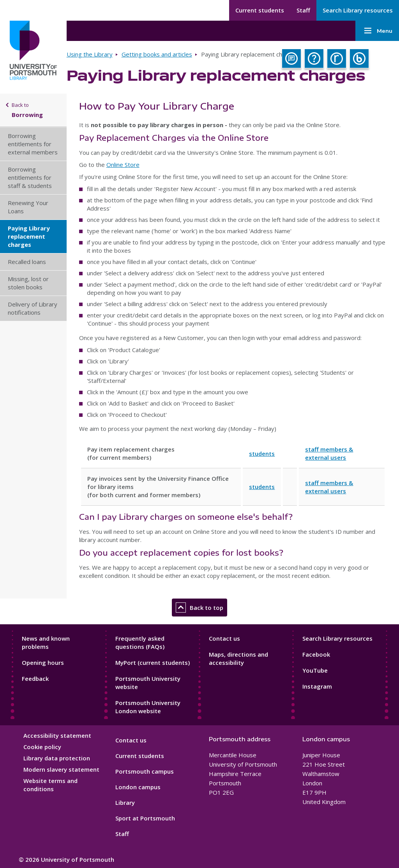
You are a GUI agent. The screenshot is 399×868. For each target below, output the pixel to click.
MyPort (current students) (153, 663)
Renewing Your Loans (28, 207)
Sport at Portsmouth (145, 818)
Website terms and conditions (50, 785)
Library (125, 802)
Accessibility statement (57, 735)
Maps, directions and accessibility (238, 658)
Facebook (316, 654)
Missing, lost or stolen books (28, 283)
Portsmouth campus (145, 771)
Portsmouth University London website (148, 707)
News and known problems (46, 642)
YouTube (315, 670)
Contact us (224, 638)
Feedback (35, 678)
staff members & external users (329, 453)
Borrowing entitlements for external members (33, 144)
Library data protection (57, 758)
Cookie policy (42, 747)
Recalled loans (27, 262)
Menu (377, 31)
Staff (303, 10)
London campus (138, 787)
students (262, 453)
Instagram (317, 686)
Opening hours (43, 663)
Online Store (123, 165)
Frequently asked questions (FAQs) (140, 642)
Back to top (199, 608)
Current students (260, 10)
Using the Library (90, 54)
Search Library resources (358, 10)
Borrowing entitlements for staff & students (30, 177)
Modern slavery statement (61, 769)
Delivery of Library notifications (33, 308)
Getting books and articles (157, 54)
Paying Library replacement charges (29, 236)
